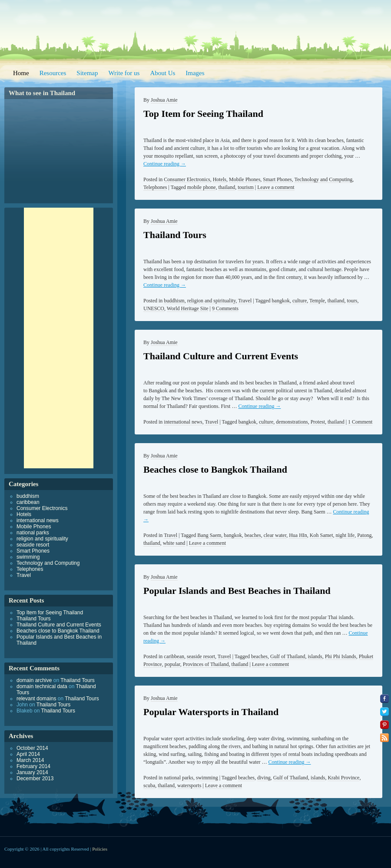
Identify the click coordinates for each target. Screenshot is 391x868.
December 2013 (35, 779)
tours (352, 301)
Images (195, 73)
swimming (207, 778)
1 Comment (360, 422)
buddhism (174, 301)
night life (345, 535)
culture (300, 301)
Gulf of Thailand (288, 656)
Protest (318, 422)
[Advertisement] (59, 338)
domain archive (34, 680)
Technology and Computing (323, 179)
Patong (364, 535)
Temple (317, 301)
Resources (53, 73)
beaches (253, 535)
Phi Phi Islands (341, 656)
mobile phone (202, 187)
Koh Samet (321, 535)
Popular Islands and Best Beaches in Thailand (237, 591)
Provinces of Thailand (206, 664)
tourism (246, 187)
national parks (179, 778)
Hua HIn (298, 535)
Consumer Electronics (187, 179)
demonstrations (292, 422)
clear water (275, 535)
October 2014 (32, 748)
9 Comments (225, 308)
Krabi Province (343, 778)
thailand (227, 187)
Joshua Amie (164, 100)
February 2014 (33, 766)
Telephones (155, 187)
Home (21, 73)
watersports (189, 785)
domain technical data (42, 686)
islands (315, 656)
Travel (245, 301)
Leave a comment (276, 187)
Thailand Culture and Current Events (221, 356)
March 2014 (30, 760)
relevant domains (36, 699)
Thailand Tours (175, 235)
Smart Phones (277, 179)
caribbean (174, 656)
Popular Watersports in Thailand (211, 712)
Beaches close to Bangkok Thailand (215, 469)
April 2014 (28, 754)
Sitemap (87, 73)
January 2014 (32, 772)
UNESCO (154, 308)
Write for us (124, 73)
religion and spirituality (212, 301)
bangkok (281, 301)
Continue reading (165, 164)
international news (183, 422)
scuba (149, 785)
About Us (162, 73)
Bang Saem (209, 535)
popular (172, 664)
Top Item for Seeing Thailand (203, 114)
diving (264, 778)
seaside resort (201, 656)
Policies (100, 849)
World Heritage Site (188, 308)
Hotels (220, 179)
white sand (174, 543)
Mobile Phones (245, 179)
